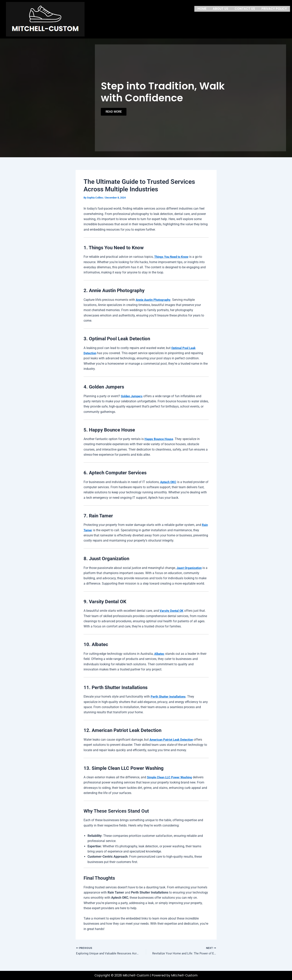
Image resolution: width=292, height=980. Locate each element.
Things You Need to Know (173, 257)
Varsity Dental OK (172, 611)
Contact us (245, 8)
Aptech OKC (169, 482)
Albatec (160, 654)
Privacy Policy (274, 8)
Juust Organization (190, 568)
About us (221, 8)
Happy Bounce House (160, 439)
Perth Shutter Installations (169, 697)
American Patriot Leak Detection (173, 740)
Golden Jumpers (133, 396)
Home (202, 8)
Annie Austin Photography (154, 300)
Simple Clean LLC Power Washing (171, 777)
